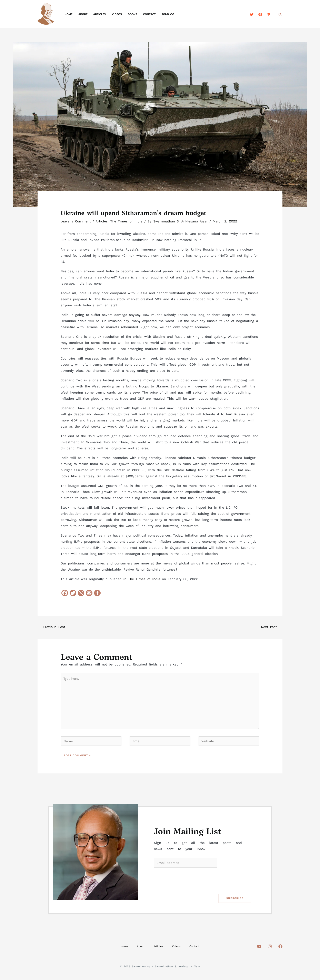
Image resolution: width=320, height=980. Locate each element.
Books (128, 14)
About (81, 14)
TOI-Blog (161, 14)
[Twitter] (252, 14)
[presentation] (185, 881)
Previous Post (52, 627)
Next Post (271, 627)
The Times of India (126, 221)
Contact (143, 14)
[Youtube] (259, 948)
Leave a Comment (76, 221)
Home (68, 14)
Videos (113, 14)
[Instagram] (270, 948)
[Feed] (269, 14)
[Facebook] (260, 14)
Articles (97, 14)
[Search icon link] (280, 14)
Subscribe (235, 899)
